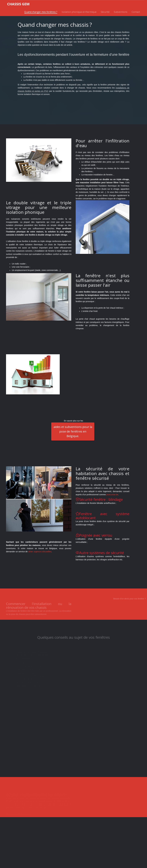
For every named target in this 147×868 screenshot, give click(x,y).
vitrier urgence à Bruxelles (40, 552)
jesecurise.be (112, 495)
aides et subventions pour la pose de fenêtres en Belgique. (73, 431)
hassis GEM (18, 4)
